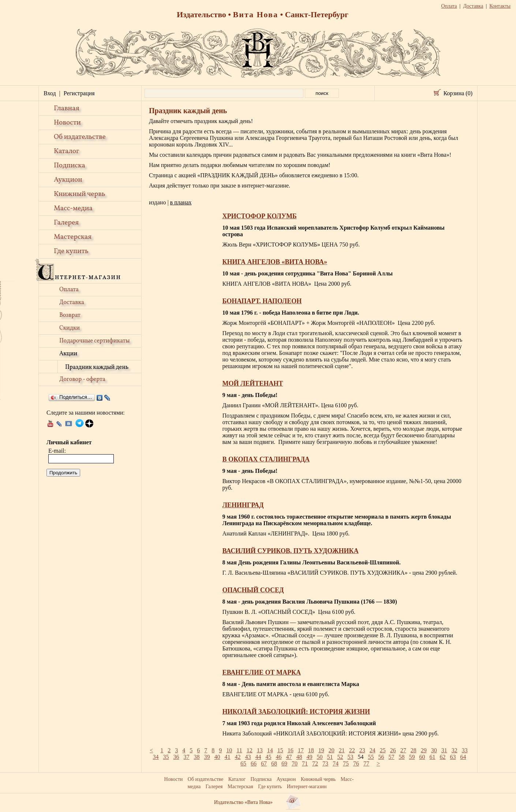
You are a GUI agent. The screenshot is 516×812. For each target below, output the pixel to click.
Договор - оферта (82, 379)
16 (291, 750)
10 (229, 750)
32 (455, 750)
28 (414, 750)
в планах (181, 202)
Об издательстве (80, 137)
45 (269, 757)
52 (340, 757)
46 (279, 757)
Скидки (70, 328)
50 (320, 757)
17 (301, 750)
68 (274, 763)
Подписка (70, 166)
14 (270, 750)
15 (280, 750)
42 (238, 757)
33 (465, 750)
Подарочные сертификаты (95, 341)
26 (393, 750)
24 (373, 750)
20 (332, 750)
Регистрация (79, 93)
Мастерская (73, 237)
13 (260, 750)
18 (311, 750)
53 (351, 757)
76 (356, 763)
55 (371, 757)
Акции (68, 354)
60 (422, 757)
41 (228, 757)
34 (156, 757)
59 (412, 757)
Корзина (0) (458, 93)
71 (305, 763)
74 (336, 763)
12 (250, 750)
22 (352, 750)
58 (402, 757)
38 (197, 757)
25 (383, 750)
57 (392, 757)
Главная (67, 108)
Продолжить (63, 473)
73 (325, 763)
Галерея (66, 223)
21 (342, 750)
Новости (67, 123)
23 (362, 750)
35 (166, 757)
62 (443, 757)
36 (176, 757)
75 (346, 763)
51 (330, 757)
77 (366, 763)
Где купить (71, 251)
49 (310, 757)
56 (381, 757)
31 (444, 750)
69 (284, 763)
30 (434, 750)
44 (258, 757)
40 (217, 757)
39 (207, 757)
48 (299, 757)
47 (289, 757)
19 (321, 750)
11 (239, 750)
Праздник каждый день (97, 367)
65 (243, 763)
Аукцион (68, 180)
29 (424, 750)
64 (463, 757)
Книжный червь (79, 194)
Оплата (69, 290)
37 (187, 757)
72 (315, 763)
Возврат (70, 315)
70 (295, 763)
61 (433, 757)
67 (264, 763)
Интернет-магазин (307, 787)
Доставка (72, 303)
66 (254, 763)
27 (403, 750)
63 (453, 757)
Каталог (66, 151)
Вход (50, 93)
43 (248, 757)
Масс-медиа (73, 208)
